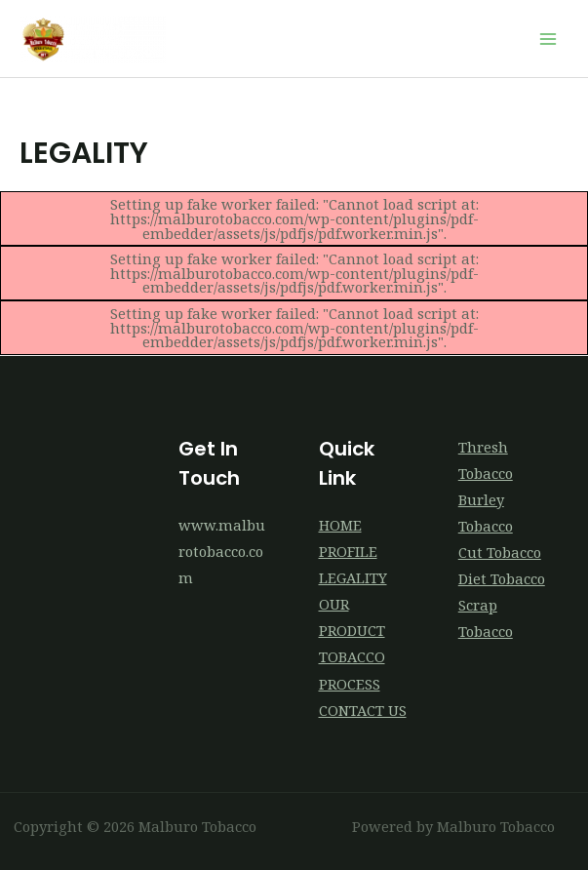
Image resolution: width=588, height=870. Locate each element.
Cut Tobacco (500, 552)
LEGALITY (353, 577)
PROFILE (348, 551)
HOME (340, 525)
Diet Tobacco (502, 578)
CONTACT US (363, 710)
